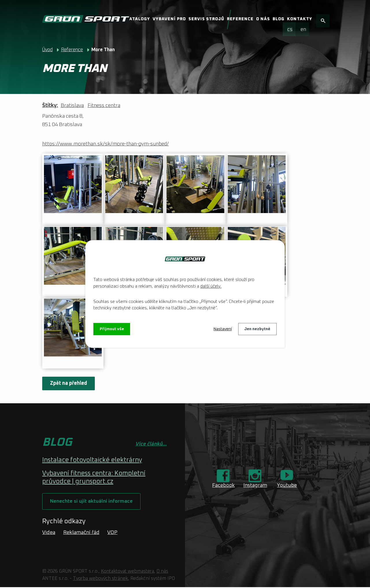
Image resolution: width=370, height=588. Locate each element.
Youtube (287, 485)
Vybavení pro (169, 19)
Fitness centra (104, 106)
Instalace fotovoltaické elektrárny (92, 460)
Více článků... (151, 444)
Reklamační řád (81, 533)
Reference (240, 19)
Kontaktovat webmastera (127, 572)
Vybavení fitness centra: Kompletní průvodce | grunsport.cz (94, 478)
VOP (112, 533)
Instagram (255, 485)
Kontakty (300, 19)
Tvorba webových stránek (100, 579)
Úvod (47, 50)
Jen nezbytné (257, 329)
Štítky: (50, 106)
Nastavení (222, 329)
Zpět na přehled (69, 383)
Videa (49, 533)
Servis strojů (206, 19)
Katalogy (138, 19)
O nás (263, 19)
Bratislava (72, 106)
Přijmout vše (112, 329)
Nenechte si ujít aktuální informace (92, 502)
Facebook (223, 485)
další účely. (211, 286)
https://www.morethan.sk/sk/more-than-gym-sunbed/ (106, 144)
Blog (279, 19)
